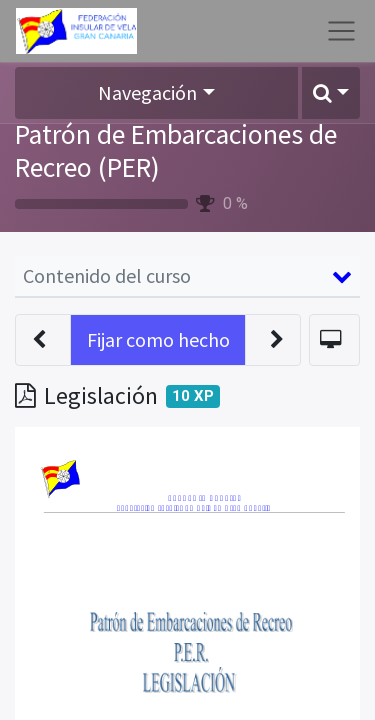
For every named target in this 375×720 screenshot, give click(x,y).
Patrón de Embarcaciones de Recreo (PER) (176, 151)
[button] (331, 93)
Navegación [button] (147, 92)
